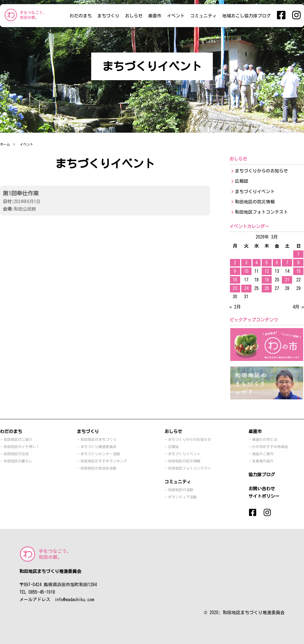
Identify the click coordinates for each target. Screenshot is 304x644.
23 (235, 288)
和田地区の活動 (181, 490)
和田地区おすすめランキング (104, 461)
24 (246, 288)
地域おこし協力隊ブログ (247, 16)
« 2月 (235, 307)
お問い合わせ (262, 489)
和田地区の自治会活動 (98, 468)
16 (235, 280)
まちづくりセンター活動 (100, 454)
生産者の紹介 (263, 461)
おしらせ (134, 16)
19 (267, 280)
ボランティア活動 (182, 497)
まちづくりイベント (255, 192)
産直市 (155, 16)
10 (246, 271)
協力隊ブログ (262, 475)
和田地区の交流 (16, 454)
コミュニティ (203, 16)
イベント (176, 16)
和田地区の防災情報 (255, 202)
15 (298, 271)
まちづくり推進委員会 (98, 447)
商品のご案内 (263, 454)
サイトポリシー (264, 496)
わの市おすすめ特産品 (270, 447)
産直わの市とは (265, 440)
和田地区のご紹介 (18, 440)
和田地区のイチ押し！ (22, 447)
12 (267, 271)
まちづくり (108, 16)
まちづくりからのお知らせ (261, 171)
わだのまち (81, 16)
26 (267, 288)
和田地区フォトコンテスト (261, 212)
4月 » (298, 307)
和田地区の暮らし (18, 461)
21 (287, 280)
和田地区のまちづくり (98, 440)
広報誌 (242, 181)
